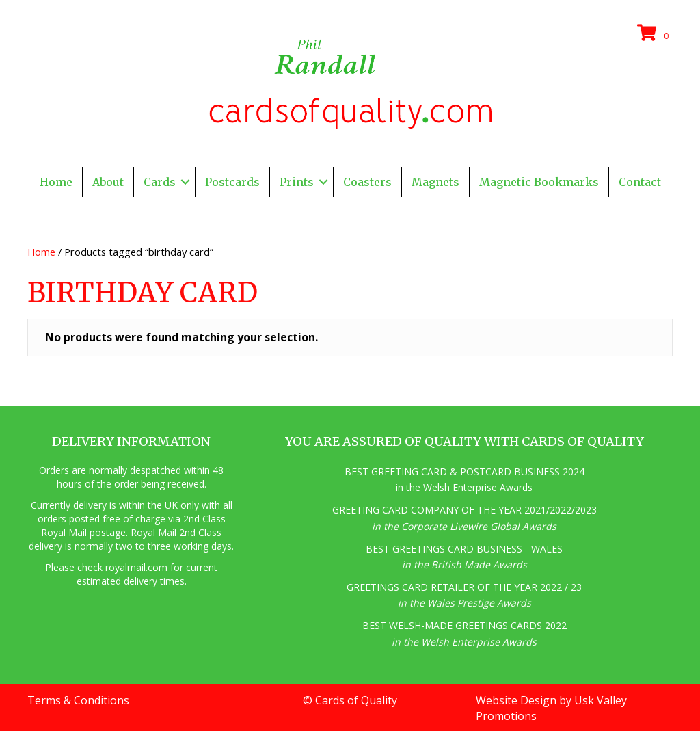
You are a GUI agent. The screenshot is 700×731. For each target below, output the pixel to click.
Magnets (435, 182)
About (108, 182)
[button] (185, 182)
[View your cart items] (655, 34)
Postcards (232, 182)
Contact (640, 182)
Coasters (367, 182)
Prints (297, 182)
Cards (160, 182)
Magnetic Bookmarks (539, 182)
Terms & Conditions (78, 700)
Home (56, 182)
